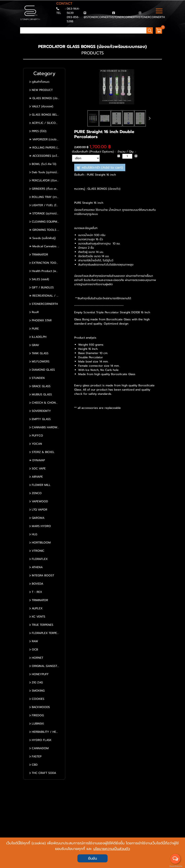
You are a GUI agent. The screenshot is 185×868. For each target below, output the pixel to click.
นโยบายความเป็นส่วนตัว (112, 849)
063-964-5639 (73, 11)
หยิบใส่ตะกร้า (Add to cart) (100, 167)
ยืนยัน (92, 858)
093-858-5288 (73, 19)
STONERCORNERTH (125, 17)
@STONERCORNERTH (98, 17)
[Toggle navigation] (159, 11)
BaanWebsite (176, 866)
